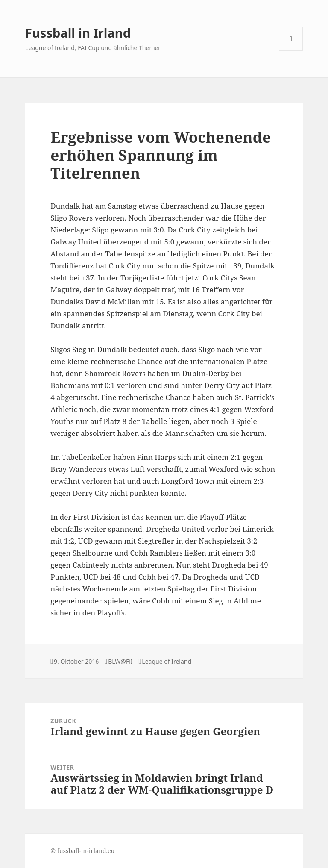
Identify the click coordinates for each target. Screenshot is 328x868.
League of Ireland (167, 661)
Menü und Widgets (291, 51)
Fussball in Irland (78, 33)
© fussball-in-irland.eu (82, 851)
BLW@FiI (120, 661)
